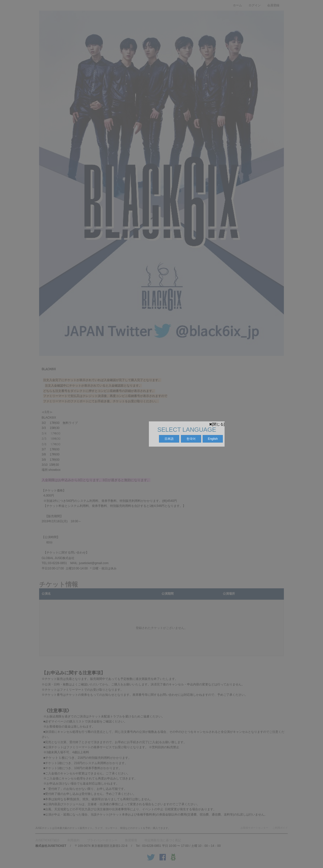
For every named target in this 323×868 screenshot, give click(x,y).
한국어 (191, 439)
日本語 (169, 439)
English (213, 439)
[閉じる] (217, 424)
